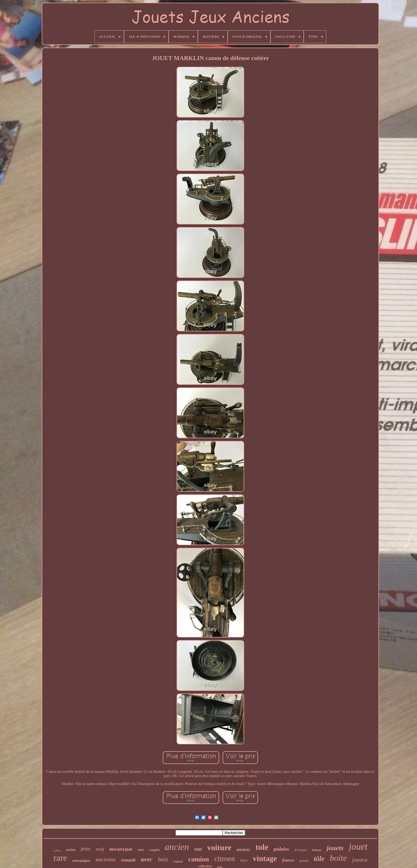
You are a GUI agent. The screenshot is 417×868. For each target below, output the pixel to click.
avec (147, 859)
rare (60, 858)
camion (199, 859)
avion (71, 850)
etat (198, 849)
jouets (335, 848)
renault (128, 860)
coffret (57, 850)
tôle (319, 859)
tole (262, 847)
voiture (219, 847)
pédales (281, 849)
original (178, 861)
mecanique (121, 850)
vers (141, 850)
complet (154, 850)
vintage (265, 858)
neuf (100, 849)
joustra (360, 860)
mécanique (81, 861)
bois (163, 859)
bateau (317, 850)
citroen (225, 859)
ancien (177, 847)
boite (338, 858)
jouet (358, 847)
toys (244, 860)
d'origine (301, 850)
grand (304, 861)
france (288, 860)
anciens (243, 850)
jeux (86, 848)
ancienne (106, 859)
